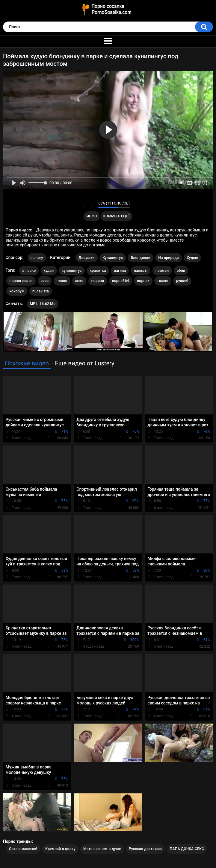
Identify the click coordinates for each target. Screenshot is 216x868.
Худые (192, 258)
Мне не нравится (92, 205)
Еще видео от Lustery (84, 363)
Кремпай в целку (60, 849)
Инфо (92, 216)
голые (163, 281)
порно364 (121, 281)
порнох (143, 281)
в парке (29, 271)
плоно (62, 281)
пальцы (141, 271)
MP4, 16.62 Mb (43, 304)
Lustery (37, 258)
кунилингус (72, 271)
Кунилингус (113, 258)
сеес (45, 281)
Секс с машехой (23, 849)
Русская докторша (145, 849)
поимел (162, 271)
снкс (79, 281)
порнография (21, 281)
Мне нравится (84, 205)
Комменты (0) (117, 216)
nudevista (41, 291)
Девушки (86, 258)
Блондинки (140, 258)
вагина (120, 271)
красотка (98, 271)
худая (49, 271)
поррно (98, 281)
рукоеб (182, 281)
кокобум (17, 291)
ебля (181, 271)
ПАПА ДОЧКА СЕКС (187, 849)
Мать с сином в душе (102, 849)
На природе (168, 258)
